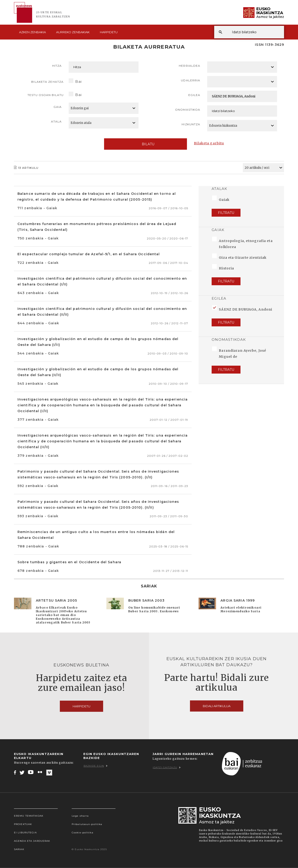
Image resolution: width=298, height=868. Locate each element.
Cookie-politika (83, 833)
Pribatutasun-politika (87, 824)
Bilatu (145, 144)
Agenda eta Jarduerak (32, 841)
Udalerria (191, 80)
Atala (56, 121)
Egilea (194, 95)
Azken (32, 32)
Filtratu (226, 213)
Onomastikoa (188, 110)
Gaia (58, 107)
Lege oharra (80, 816)
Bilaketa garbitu (209, 143)
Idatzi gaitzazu (167, 767)
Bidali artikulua (217, 706)
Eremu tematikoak (29, 816)
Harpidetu (109, 32)
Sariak (19, 849)
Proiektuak (23, 824)
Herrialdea (190, 66)
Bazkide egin (96, 766)
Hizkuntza (191, 124)
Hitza (57, 66)
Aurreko (73, 32)
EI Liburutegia (25, 833)
